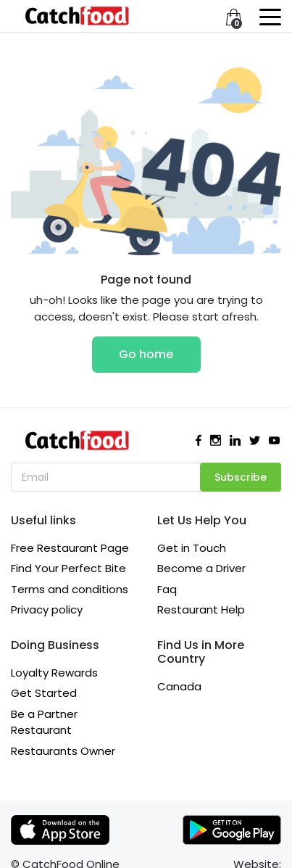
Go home (146, 354)
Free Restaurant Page (70, 548)
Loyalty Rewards (54, 673)
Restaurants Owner (63, 751)
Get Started (44, 693)
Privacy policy (47, 609)
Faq (167, 589)
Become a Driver (201, 568)
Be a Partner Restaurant (44, 722)
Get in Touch (192, 548)
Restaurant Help (201, 609)
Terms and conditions (70, 589)
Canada (179, 686)
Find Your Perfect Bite (68, 568)
